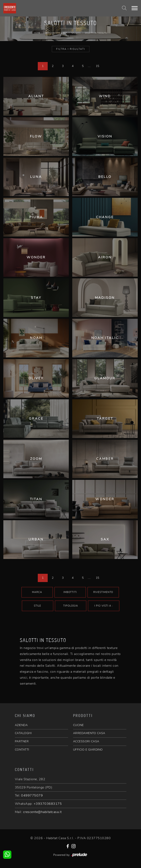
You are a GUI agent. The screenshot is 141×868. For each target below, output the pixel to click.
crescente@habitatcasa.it (42, 812)
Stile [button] (37, 606)
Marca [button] (37, 592)
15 (98, 66)
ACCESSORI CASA (86, 741)
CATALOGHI (23, 733)
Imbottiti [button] (70, 592)
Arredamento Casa (55, 33)
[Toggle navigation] (135, 8)
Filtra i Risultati (71, 49)
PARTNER (22, 741)
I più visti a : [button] (104, 606)
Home (37, 33)
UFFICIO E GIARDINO (88, 750)
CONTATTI (22, 750)
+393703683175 (48, 804)
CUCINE (78, 725)
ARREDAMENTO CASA (89, 733)
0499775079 (32, 795)
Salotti (76, 33)
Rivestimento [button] (103, 592)
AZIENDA (21, 725)
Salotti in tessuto (96, 33)
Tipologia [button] (71, 606)
